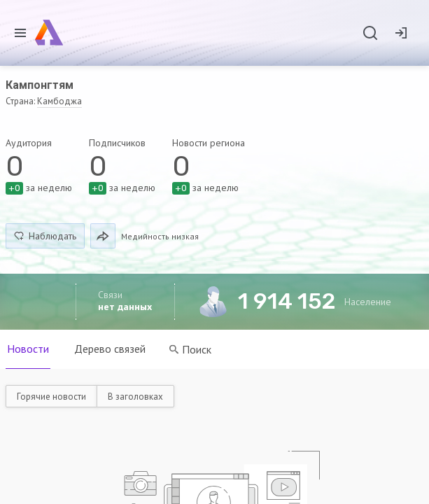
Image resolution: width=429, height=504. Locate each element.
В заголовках (135, 397)
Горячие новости (51, 397)
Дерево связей (110, 349)
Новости (28, 349)
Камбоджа (59, 101)
